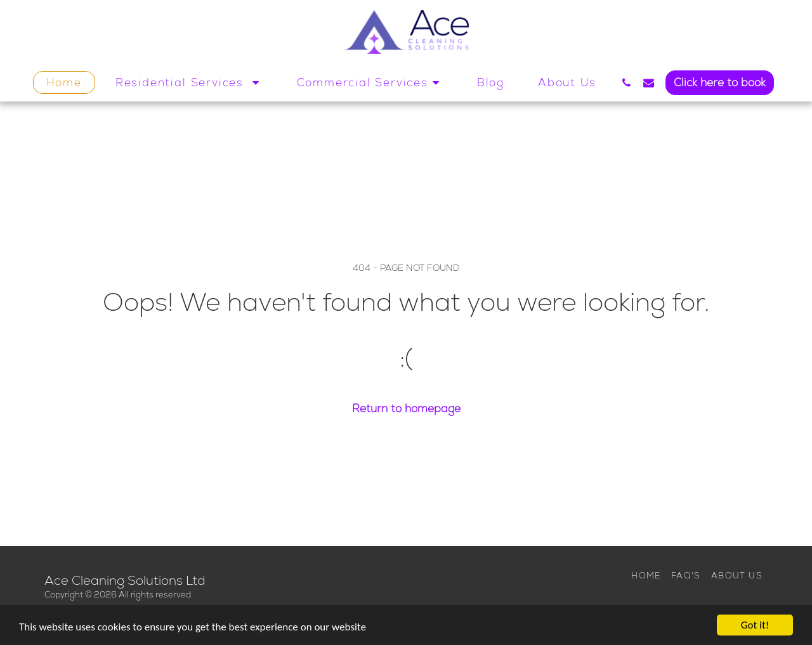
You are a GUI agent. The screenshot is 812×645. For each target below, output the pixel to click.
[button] (189, 82)
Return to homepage (406, 409)
